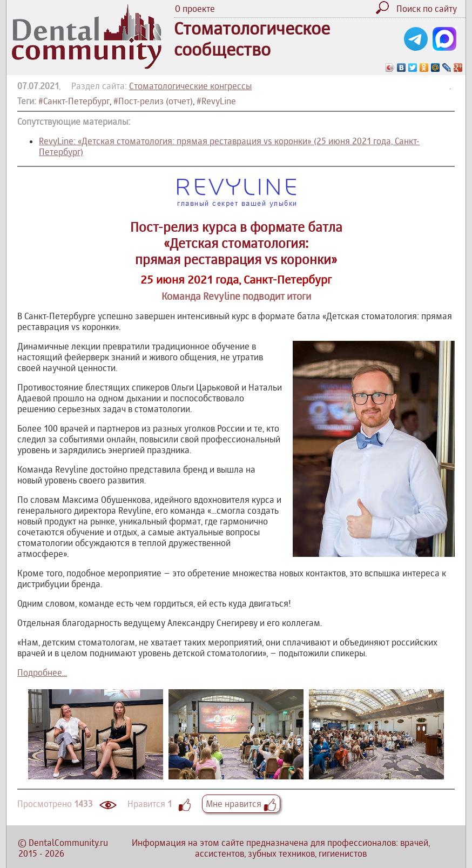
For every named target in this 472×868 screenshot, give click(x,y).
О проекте (195, 9)
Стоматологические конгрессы (190, 86)
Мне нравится (241, 804)
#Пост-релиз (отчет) (153, 101)
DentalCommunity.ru (68, 843)
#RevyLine (216, 101)
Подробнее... (42, 672)
